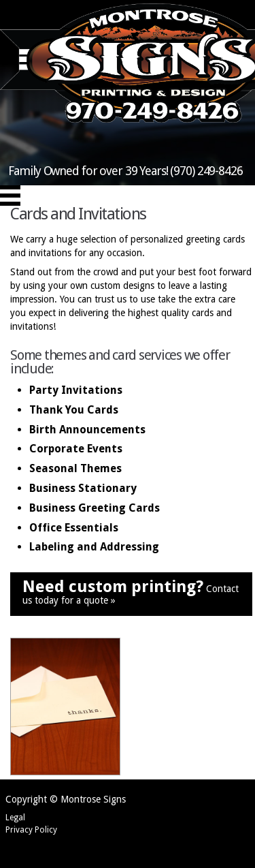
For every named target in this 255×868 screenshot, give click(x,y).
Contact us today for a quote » (131, 592)
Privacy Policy (31, 830)
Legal (15, 818)
